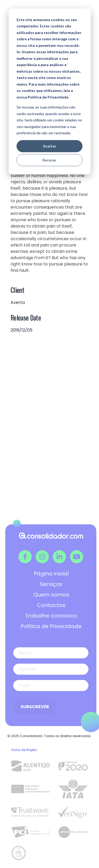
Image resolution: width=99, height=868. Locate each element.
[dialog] (49, 91)
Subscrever (35, 707)
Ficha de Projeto (24, 750)
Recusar (49, 160)
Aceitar (50, 146)
